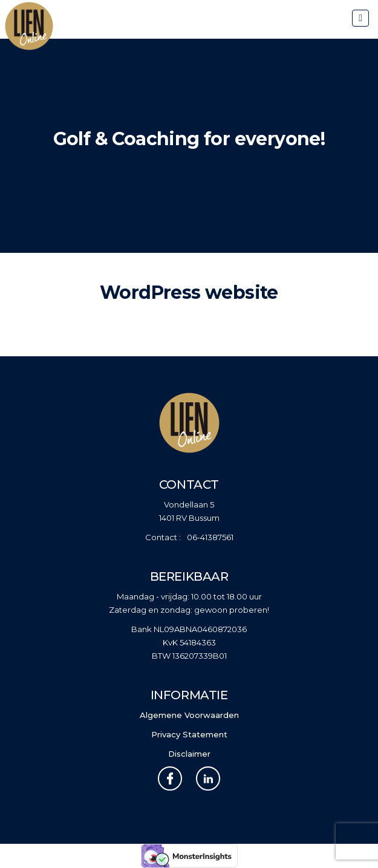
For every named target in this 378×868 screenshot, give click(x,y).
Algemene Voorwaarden (189, 715)
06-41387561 (210, 537)
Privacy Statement (189, 734)
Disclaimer (189, 754)
